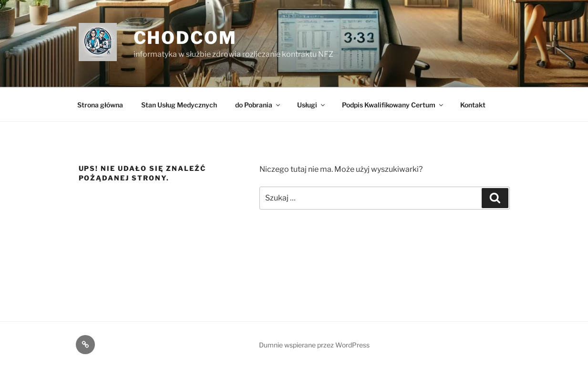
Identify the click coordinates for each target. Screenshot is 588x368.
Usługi (312, 105)
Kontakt (473, 105)
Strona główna (100, 105)
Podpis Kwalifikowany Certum (393, 105)
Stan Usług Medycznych (179, 105)
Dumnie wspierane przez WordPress (314, 345)
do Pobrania (258, 105)
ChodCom (185, 38)
